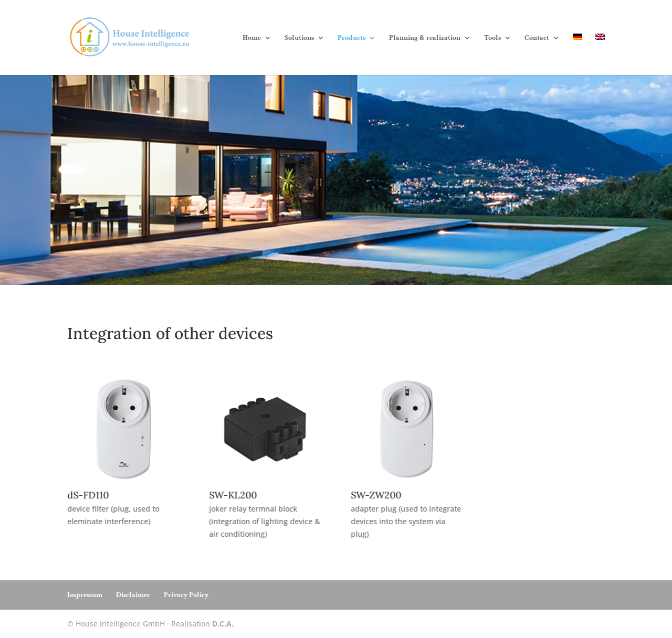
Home (252, 38)
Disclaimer (133, 595)
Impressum (85, 595)
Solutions (299, 38)
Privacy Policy (186, 595)
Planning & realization (425, 38)
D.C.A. (223, 624)
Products (351, 38)
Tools (492, 38)
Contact (537, 38)
